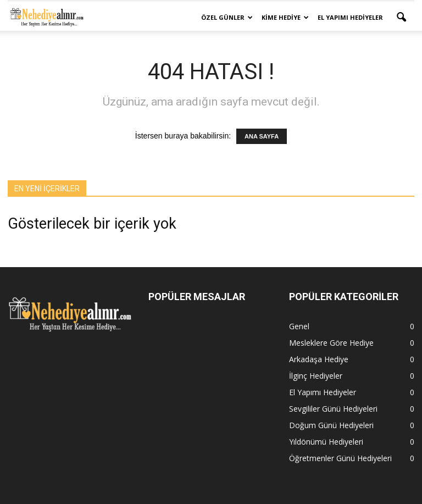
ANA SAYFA (262, 136)
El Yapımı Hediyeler (350, 17)
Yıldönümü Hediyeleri (326, 442)
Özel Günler (227, 17)
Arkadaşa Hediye (319, 359)
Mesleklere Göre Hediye (331, 343)
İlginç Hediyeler (316, 376)
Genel (299, 326)
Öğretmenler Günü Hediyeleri (340, 458)
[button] (401, 18)
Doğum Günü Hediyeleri (331, 425)
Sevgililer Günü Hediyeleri (333, 409)
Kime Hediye (285, 17)
